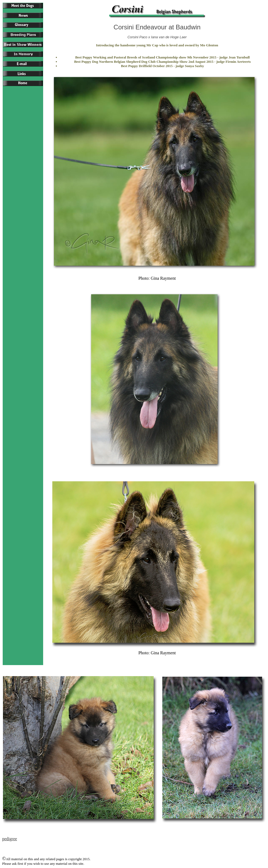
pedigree (10, 839)
